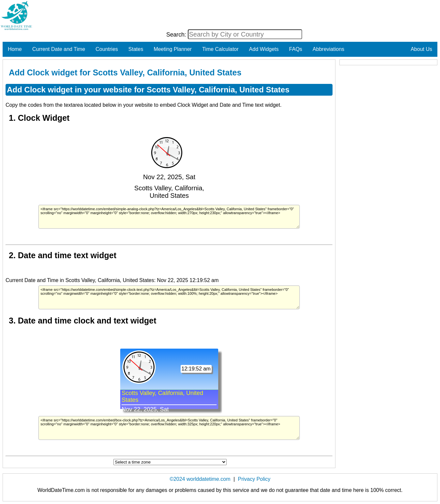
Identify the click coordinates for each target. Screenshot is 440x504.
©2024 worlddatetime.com (200, 479)
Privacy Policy (254, 479)
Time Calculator (220, 49)
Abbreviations (328, 49)
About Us (421, 49)
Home (15, 49)
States (136, 49)
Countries (107, 49)
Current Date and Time (59, 49)
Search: (177, 35)
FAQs (296, 49)
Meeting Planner (173, 49)
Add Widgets (264, 49)
